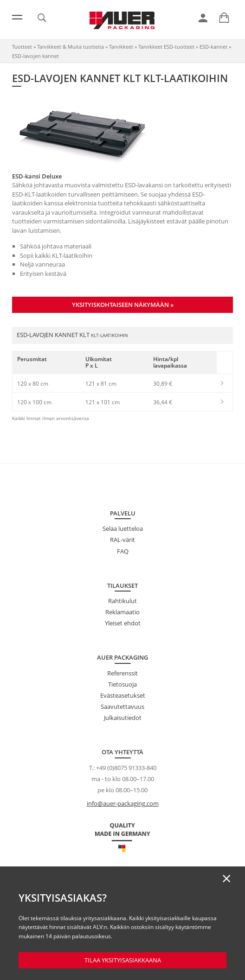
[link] (203, 18)
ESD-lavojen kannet (35, 56)
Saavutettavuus (122, 706)
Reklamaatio (122, 612)
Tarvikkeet (121, 47)
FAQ (123, 551)
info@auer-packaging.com (123, 803)
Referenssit (122, 673)
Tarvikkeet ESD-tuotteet (166, 47)
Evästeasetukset (123, 695)
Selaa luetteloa (123, 528)
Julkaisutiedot (123, 718)
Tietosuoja (122, 684)
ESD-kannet (213, 47)
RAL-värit (122, 540)
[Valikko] (17, 17)
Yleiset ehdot (123, 623)
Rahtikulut (122, 601)
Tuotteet (22, 47)
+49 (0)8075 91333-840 (126, 768)
